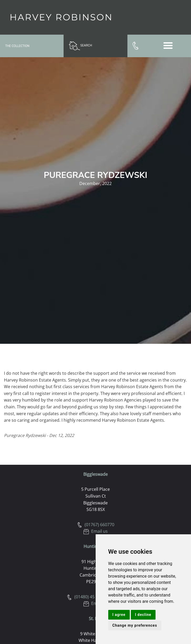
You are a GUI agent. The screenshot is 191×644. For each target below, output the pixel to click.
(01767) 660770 (96, 525)
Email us (96, 531)
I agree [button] (119, 615)
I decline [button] (143, 615)
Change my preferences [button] (135, 625)
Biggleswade (95, 474)
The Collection (17, 46)
